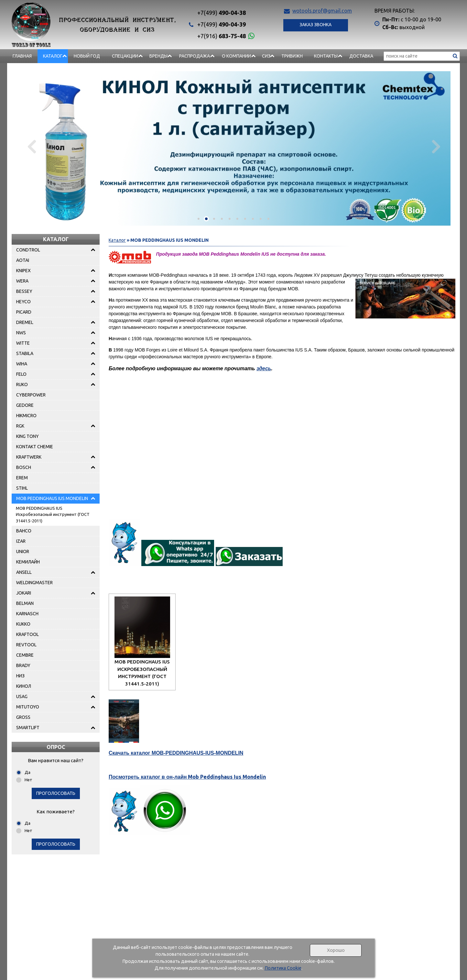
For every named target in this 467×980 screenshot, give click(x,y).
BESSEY (24, 291)
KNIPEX (23, 271)
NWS (21, 333)
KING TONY (27, 436)
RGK (20, 426)
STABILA (25, 353)
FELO (21, 374)
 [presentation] (435, 146)
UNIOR (23, 551)
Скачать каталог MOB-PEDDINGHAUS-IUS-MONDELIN (176, 753)
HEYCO (23, 302)
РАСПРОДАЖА (195, 56)
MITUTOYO (28, 707)
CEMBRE (25, 655)
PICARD (24, 312)
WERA (22, 281)
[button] (199, 219)
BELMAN (25, 603)
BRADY (23, 665)
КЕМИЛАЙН (28, 562)
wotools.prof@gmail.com (322, 11)
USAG (22, 696)
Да (27, 772)
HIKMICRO (26, 416)
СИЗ (266, 56)
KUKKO (23, 624)
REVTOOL (26, 645)
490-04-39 (222, 24)
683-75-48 (222, 36)
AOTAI (23, 260)
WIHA (22, 364)
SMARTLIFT (28, 728)
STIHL (22, 488)
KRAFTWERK (29, 457)
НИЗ (20, 676)
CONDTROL (28, 250)
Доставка (361, 56)
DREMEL (25, 322)
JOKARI (24, 593)
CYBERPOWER (31, 395)
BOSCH (24, 467)
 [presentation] (32, 146)
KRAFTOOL (27, 634)
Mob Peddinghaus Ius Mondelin (187, 777)
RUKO (22, 384)
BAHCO (24, 531)
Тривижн (292, 56)
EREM (22, 478)
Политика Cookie (283, 968)
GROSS (23, 717)
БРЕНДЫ (158, 56)
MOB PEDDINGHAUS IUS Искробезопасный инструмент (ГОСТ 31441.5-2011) (53, 514)
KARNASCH (27, 614)
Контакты (326, 56)
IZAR (21, 541)
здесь (264, 368)
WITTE (23, 343)
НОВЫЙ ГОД (87, 56)
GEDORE (25, 405)
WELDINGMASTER (34, 583)
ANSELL (24, 572)
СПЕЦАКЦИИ (125, 56)
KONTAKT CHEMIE (35, 447)
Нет (28, 780)
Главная (22, 56)
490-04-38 (222, 13)
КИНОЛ (24, 686)
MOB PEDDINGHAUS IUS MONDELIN (52, 498)
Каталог (53, 56)
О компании (236, 56)
